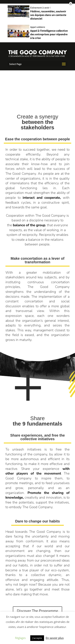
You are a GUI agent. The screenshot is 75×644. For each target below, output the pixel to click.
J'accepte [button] (37, 638)
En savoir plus (55, 638)
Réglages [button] (20, 638)
